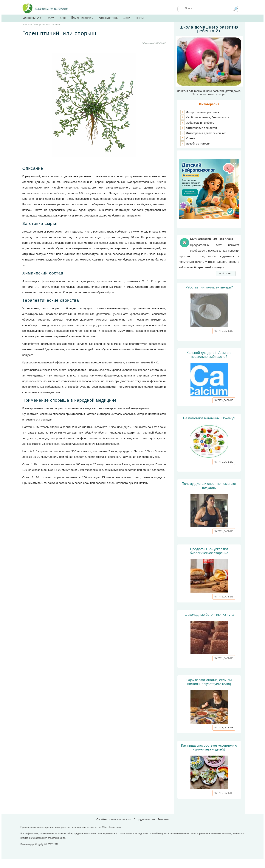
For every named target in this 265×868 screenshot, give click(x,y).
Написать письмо (120, 819)
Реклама (163, 819)
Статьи (191, 138)
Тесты (139, 18)
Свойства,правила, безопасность (208, 117)
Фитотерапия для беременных (206, 133)
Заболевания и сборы (200, 123)
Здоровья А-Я (33, 18)
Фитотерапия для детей (202, 128)
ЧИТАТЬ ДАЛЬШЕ (224, 331)
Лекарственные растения (203, 112)
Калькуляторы (108, 18)
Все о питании (82, 18)
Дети (127, 18)
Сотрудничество (144, 819)
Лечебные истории (198, 143)
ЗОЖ (51, 18)
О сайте (101, 819)
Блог (63, 18)
